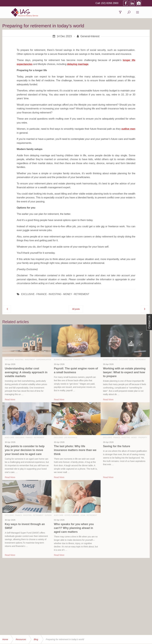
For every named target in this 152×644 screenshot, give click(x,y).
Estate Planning (110, 360)
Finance (77, 360)
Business (58, 360)
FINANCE (42, 295)
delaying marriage (78, 65)
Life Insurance (71, 438)
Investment (30, 360)
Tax (83, 360)
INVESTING (55, 295)
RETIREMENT (81, 295)
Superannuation (44, 360)
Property (143, 438)
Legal (132, 360)
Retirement (141, 360)
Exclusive (9, 360)
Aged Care (9, 438)
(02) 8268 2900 (118, 3)
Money (134, 438)
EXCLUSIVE (28, 295)
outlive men (128, 129)
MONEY (68, 295)
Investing (19, 360)
